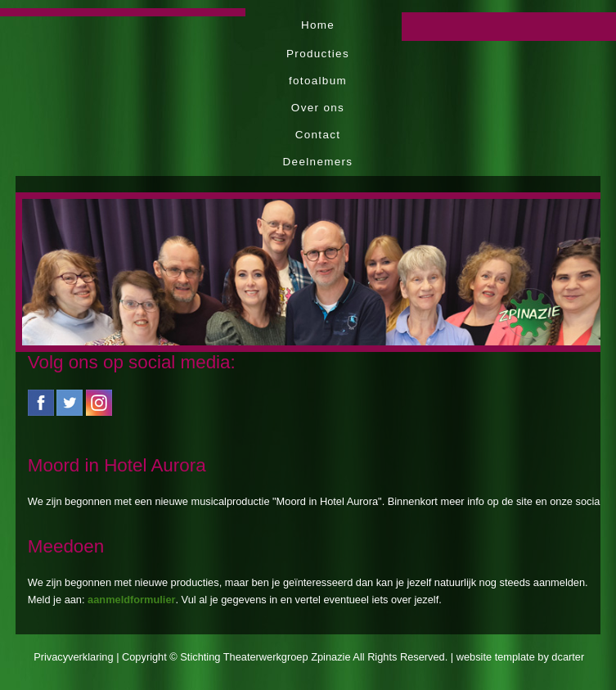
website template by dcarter (520, 657)
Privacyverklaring (73, 657)
